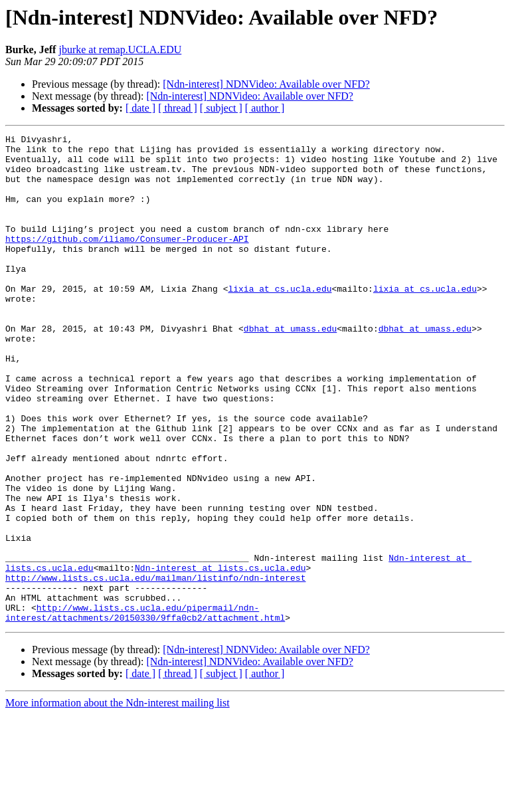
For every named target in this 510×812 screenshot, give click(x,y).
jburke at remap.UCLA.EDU (120, 50)
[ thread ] (178, 108)
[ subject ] (221, 108)
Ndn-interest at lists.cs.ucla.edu (220, 655)
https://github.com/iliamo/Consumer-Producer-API (127, 260)
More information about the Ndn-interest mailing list (118, 800)
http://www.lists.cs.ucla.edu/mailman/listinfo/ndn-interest (155, 667)
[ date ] (140, 108)
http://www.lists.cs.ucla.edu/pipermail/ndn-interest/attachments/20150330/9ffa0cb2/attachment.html (145, 709)
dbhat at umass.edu (290, 368)
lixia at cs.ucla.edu (280, 320)
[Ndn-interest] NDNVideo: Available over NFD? (266, 84)
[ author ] (265, 108)
